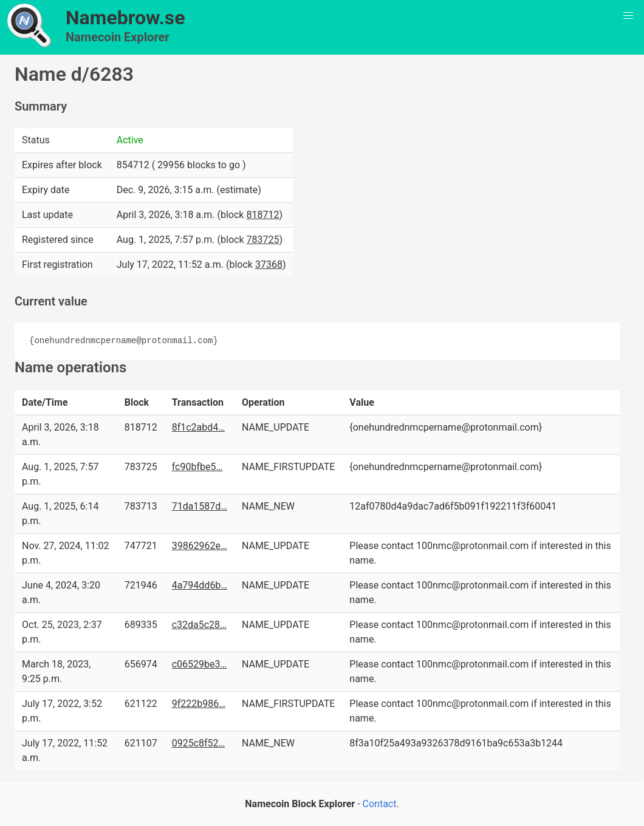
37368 (269, 265)
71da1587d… (200, 506)
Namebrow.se (125, 18)
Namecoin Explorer (118, 37)
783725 (262, 240)
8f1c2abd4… (198, 427)
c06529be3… (200, 664)
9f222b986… (199, 704)
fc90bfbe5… (197, 467)
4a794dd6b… (200, 585)
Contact (380, 804)
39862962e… (200, 546)
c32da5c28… (199, 625)
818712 (262, 215)
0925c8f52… (199, 743)
